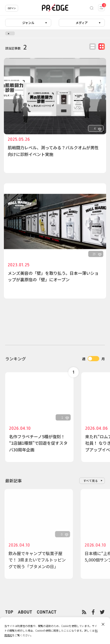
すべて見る (91, 481)
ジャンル (28, 23)
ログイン (12, 8)
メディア (82, 23)
